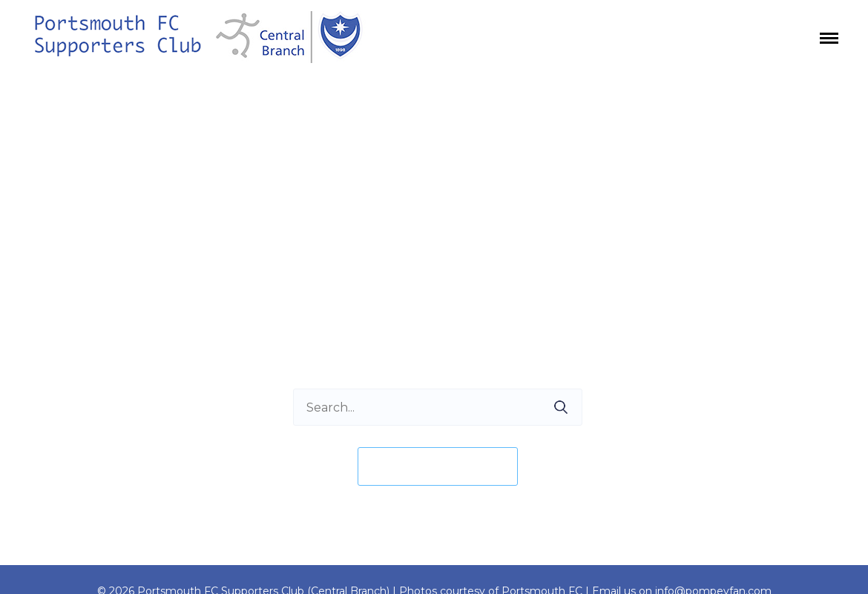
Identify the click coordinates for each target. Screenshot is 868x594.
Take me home (438, 466)
